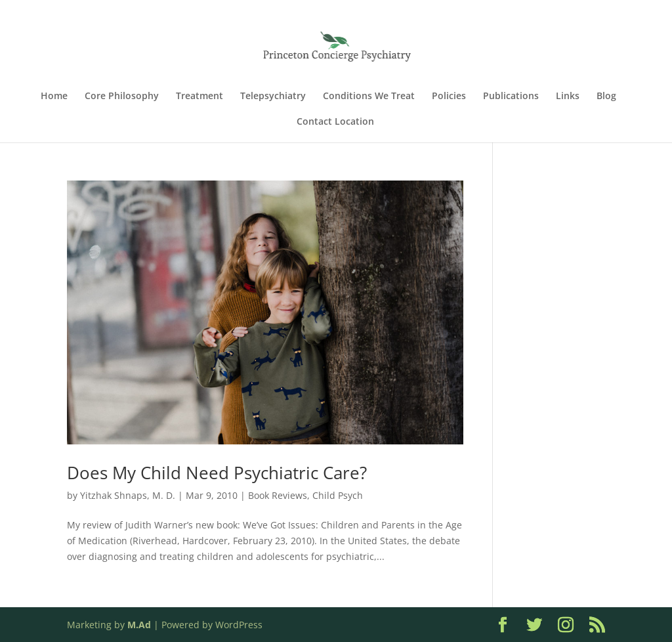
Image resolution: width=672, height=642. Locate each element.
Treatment (199, 96)
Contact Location (335, 122)
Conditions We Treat (369, 96)
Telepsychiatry (273, 96)
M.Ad (139, 625)
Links (568, 96)
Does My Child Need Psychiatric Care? (217, 473)
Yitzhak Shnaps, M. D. (128, 495)
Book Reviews (278, 495)
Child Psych (338, 495)
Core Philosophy (122, 96)
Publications (511, 96)
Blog (606, 96)
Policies (449, 96)
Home (54, 96)
